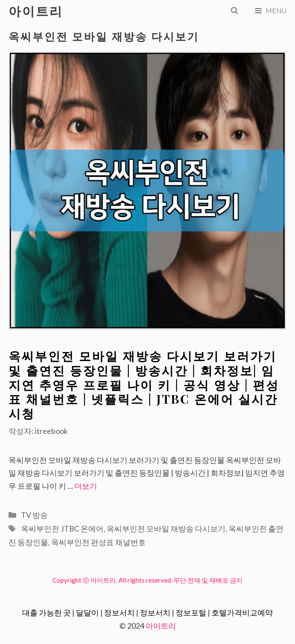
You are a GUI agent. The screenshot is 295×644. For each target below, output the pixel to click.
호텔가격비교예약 (242, 612)
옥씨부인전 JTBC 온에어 (62, 528)
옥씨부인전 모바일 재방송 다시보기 (166, 528)
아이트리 (36, 11)
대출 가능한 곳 (46, 612)
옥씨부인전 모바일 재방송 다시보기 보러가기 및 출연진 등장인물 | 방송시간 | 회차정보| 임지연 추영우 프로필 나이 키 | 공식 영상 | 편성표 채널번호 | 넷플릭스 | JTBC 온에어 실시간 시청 (144, 384)
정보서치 (119, 612)
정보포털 (191, 612)
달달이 (87, 612)
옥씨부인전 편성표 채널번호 (98, 542)
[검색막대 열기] (234, 11)
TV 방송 (34, 515)
